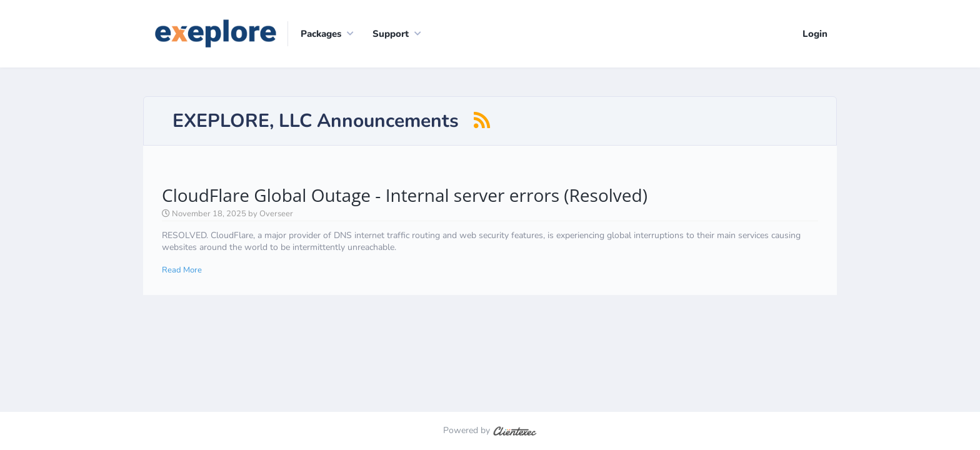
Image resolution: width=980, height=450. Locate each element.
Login (815, 34)
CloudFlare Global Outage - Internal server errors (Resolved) (405, 195)
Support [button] (391, 34)
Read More (182, 270)
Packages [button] (321, 34)
